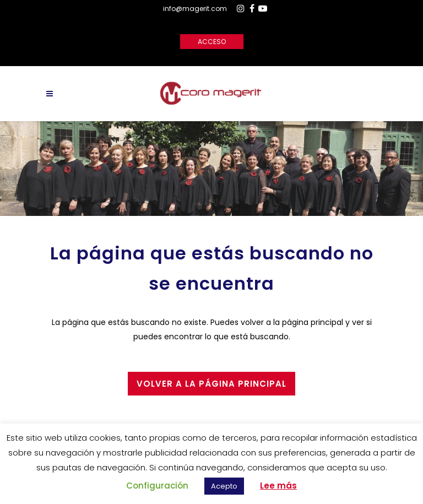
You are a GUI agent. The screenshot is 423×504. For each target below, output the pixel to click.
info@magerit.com (195, 9)
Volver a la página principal (211, 384)
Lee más (278, 486)
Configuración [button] (157, 486)
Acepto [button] (224, 486)
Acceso (212, 42)
